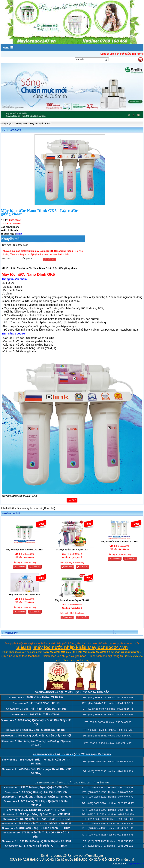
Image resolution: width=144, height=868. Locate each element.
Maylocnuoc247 (135, 863)
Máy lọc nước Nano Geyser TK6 (72, 549)
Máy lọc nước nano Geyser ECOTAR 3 (120, 541)
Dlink (19, 234)
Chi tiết (36, 566)
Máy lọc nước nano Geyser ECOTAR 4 (25, 549)
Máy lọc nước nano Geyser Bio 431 (72, 600)
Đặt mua (51, 259)
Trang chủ (21, 124)
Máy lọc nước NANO (41, 124)
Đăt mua (21, 566)
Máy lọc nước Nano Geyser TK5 (24, 594)
